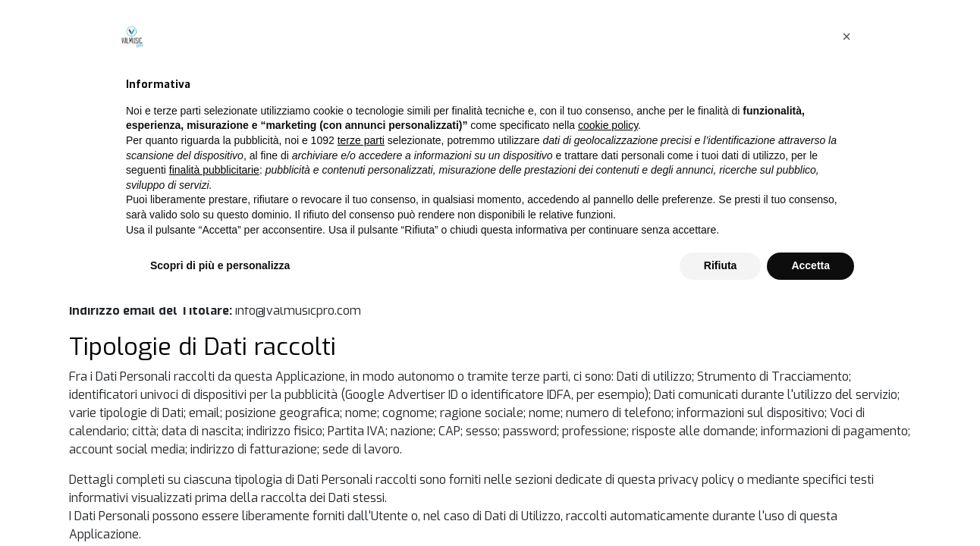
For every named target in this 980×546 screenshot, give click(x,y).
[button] (847, 275)
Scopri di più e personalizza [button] (220, 504)
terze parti (361, 379)
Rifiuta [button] (721, 504)
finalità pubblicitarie (214, 409)
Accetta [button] (810, 504)
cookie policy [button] (608, 365)
